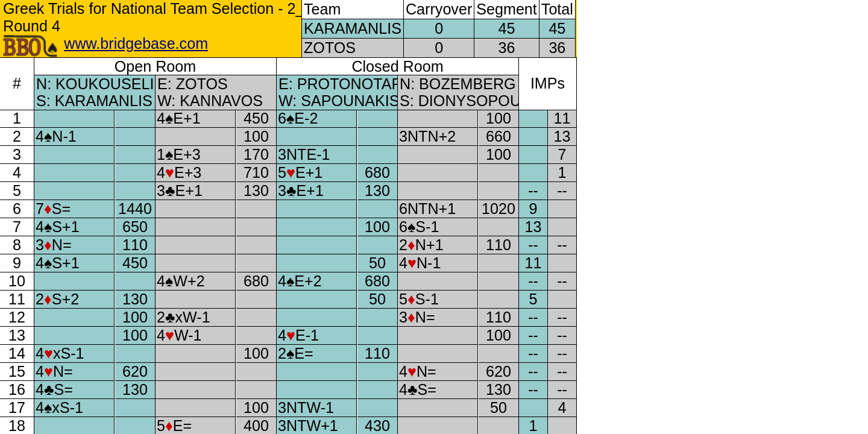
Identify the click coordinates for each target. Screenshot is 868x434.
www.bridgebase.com (136, 43)
